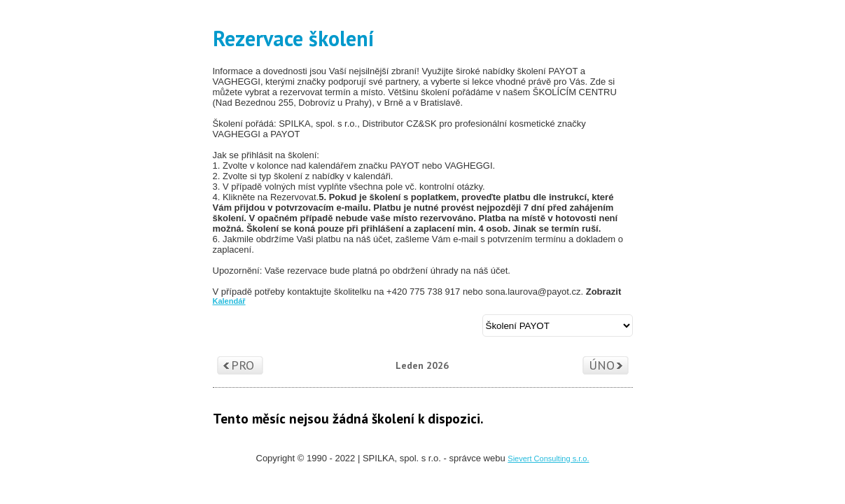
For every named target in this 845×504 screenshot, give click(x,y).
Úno (602, 365)
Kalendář (229, 301)
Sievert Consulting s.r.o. (548, 458)
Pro (243, 365)
